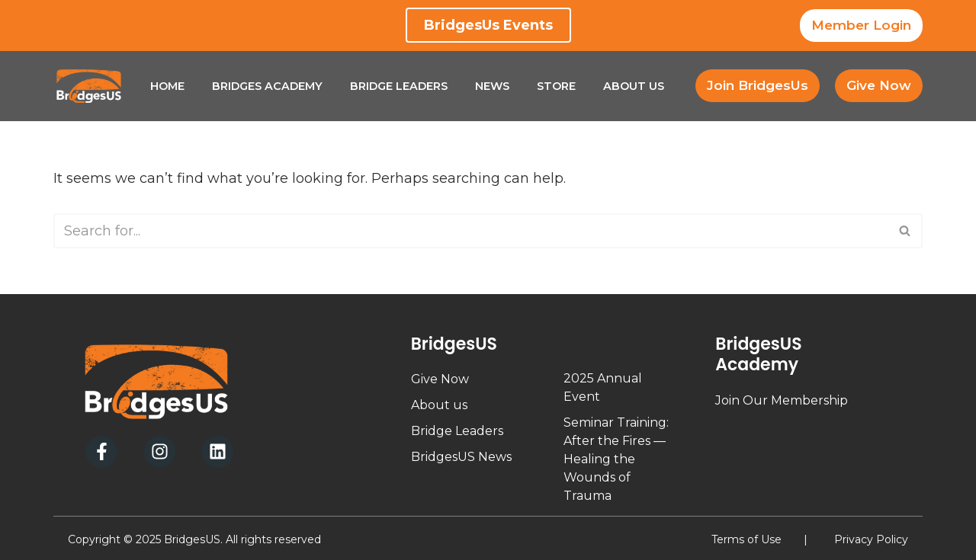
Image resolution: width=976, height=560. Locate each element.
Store (556, 86)
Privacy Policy (871, 539)
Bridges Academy (267, 86)
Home (167, 86)
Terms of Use (746, 539)
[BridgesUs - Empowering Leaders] (89, 86)
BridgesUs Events (488, 25)
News (492, 86)
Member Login (861, 25)
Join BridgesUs (758, 85)
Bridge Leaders (399, 86)
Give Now (879, 85)
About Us (634, 86)
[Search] (471, 231)
